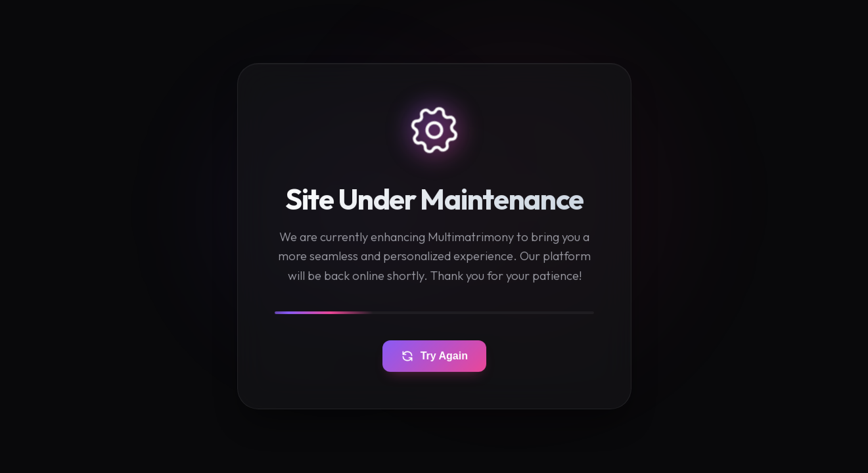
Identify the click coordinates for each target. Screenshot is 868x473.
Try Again (434, 357)
